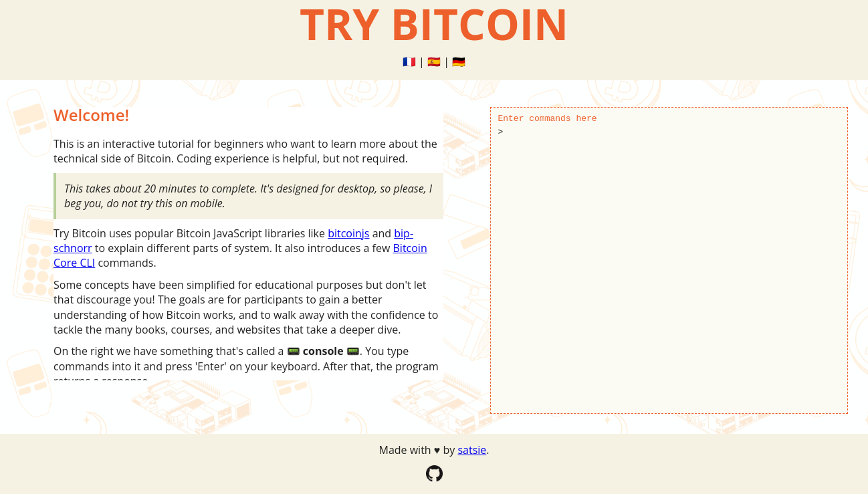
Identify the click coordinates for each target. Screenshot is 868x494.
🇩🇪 (459, 61)
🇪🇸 (434, 61)
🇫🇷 (409, 61)
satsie (472, 450)
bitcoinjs (348, 233)
